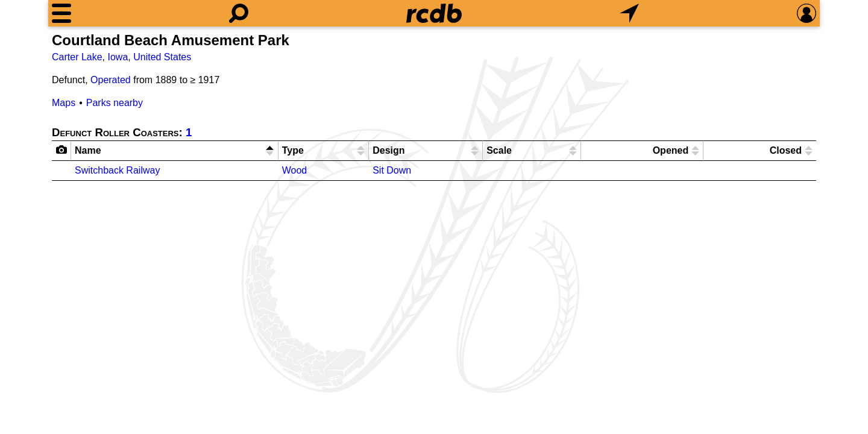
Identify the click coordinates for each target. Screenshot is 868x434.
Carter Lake (77, 57)
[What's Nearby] (629, 13)
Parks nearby (115, 103)
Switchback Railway (117, 170)
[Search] (239, 13)
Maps (64, 103)
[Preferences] (807, 13)
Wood (295, 170)
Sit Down (392, 170)
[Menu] (61, 13)
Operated (111, 80)
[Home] (434, 13)
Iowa (118, 57)
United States (162, 57)
